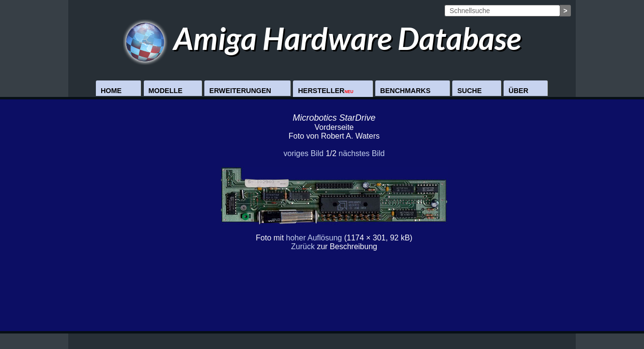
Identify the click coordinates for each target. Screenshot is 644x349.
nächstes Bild (361, 153)
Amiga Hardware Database (322, 38)
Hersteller (325, 91)
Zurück (303, 246)
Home (111, 91)
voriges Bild (303, 153)
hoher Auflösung (314, 238)
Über (518, 91)
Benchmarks (405, 91)
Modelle (166, 91)
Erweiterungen (240, 91)
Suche (469, 91)
